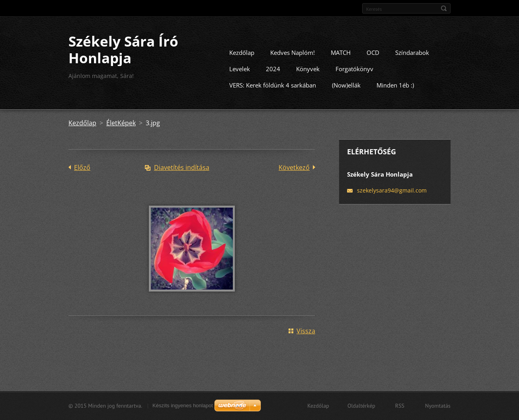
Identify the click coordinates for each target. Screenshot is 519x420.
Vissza (306, 336)
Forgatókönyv (354, 74)
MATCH (341, 58)
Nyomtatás (438, 407)
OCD (373, 58)
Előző (82, 173)
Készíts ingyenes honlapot (183, 407)
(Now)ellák (346, 90)
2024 (273, 74)
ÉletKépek (121, 128)
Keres (444, 8)
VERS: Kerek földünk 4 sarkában (273, 90)
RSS (400, 407)
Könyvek (308, 74)
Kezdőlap (242, 58)
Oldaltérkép (361, 407)
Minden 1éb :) (395, 90)
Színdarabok (412, 58)
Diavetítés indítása (182, 173)
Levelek (240, 74)
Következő (294, 173)
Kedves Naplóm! (293, 58)
